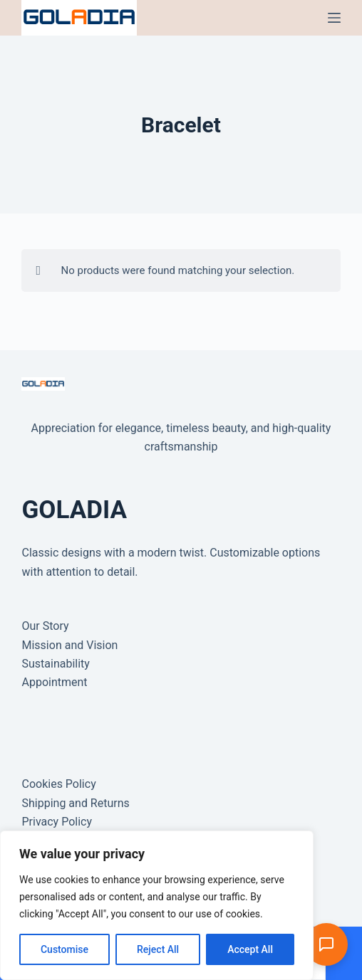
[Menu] (334, 18)
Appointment (54, 682)
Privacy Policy (57, 822)
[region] (157, 905)
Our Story (45, 626)
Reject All (158, 949)
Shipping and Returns (75, 803)
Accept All (250, 949)
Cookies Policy (58, 784)
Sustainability (55, 664)
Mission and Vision (69, 645)
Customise (64, 949)
